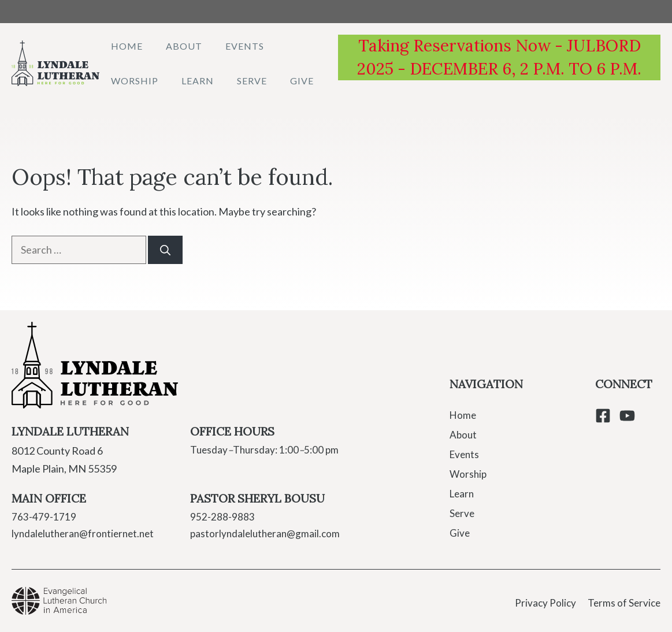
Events (245, 46)
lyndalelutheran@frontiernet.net (83, 534)
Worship (135, 81)
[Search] (165, 250)
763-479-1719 (44, 517)
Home (127, 46)
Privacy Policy (545, 603)
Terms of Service (624, 603)
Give (302, 81)
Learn (198, 81)
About (184, 46)
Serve (252, 81)
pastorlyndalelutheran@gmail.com (265, 534)
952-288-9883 (222, 517)
